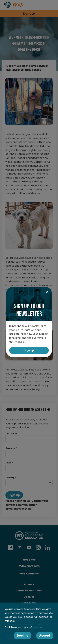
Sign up (29, 350)
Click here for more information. (24, 627)
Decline (23, 636)
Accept (45, 636)
